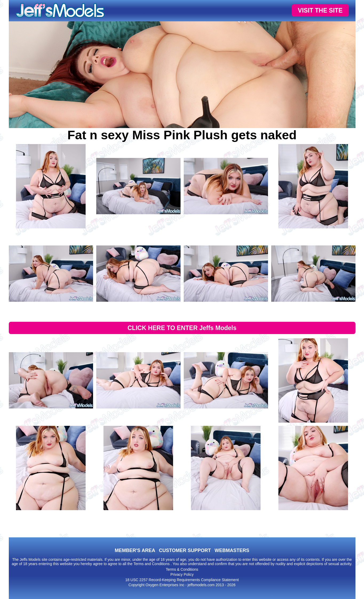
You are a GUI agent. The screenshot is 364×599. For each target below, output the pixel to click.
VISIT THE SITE (320, 10)
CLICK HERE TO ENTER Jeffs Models (182, 328)
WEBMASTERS (232, 550)
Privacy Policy (182, 574)
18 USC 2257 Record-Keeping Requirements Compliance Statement (182, 580)
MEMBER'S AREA (135, 550)
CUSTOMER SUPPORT (185, 550)
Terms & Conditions (182, 569)
